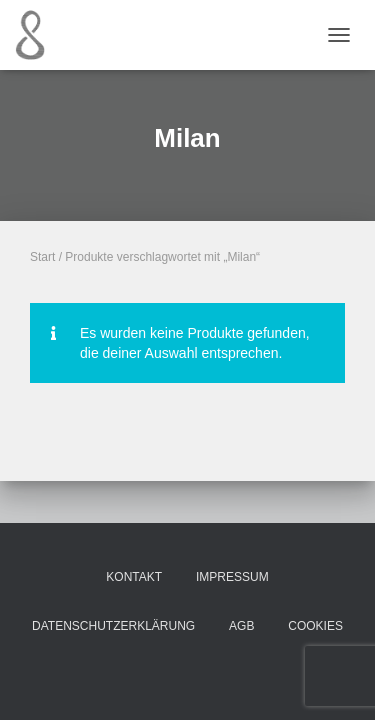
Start (42, 257)
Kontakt (134, 577)
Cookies (315, 626)
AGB (241, 626)
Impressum (232, 577)
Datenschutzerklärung (113, 626)
